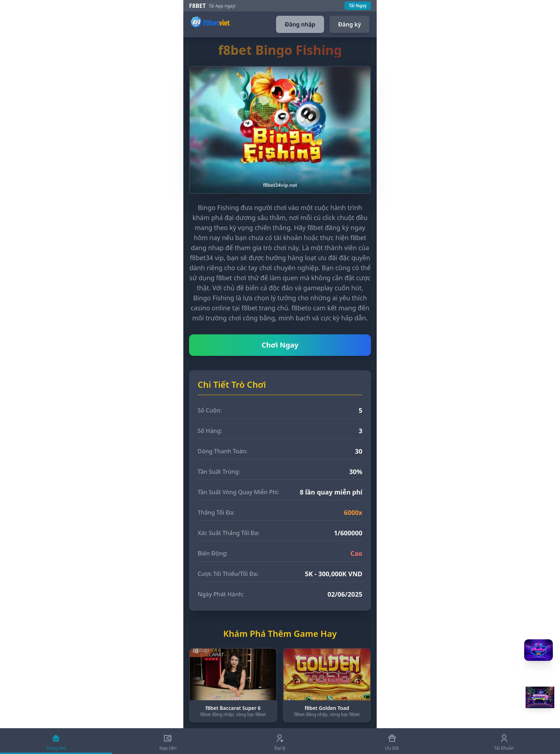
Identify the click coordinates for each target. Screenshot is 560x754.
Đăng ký (349, 24)
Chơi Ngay (280, 345)
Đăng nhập (300, 24)
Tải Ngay (358, 6)
